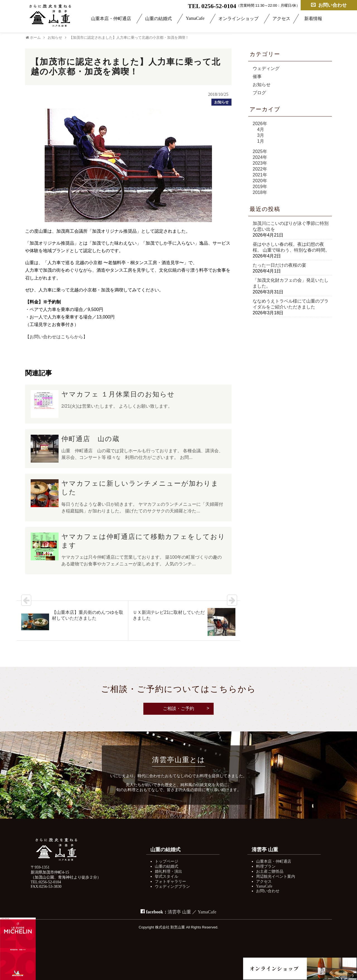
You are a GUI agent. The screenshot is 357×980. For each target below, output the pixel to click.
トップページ (167, 861)
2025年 (260, 151)
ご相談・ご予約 (178, 708)
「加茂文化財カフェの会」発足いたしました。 (291, 283)
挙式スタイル (167, 876)
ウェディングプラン (172, 887)
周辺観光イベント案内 (276, 876)
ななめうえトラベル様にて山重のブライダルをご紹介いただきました (291, 304)
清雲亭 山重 (179, 912)
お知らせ (262, 85)
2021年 (260, 175)
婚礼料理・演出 (168, 871)
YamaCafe (195, 18)
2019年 (260, 187)
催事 (257, 76)
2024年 (260, 157)
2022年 (260, 169)
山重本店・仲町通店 (111, 19)
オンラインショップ (238, 19)
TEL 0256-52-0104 (212, 6)
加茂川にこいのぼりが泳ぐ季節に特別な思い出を (291, 226)
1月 (261, 141)
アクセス (281, 19)
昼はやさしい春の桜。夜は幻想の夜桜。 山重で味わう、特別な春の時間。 (291, 247)
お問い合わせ (329, 5)
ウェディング (266, 68)
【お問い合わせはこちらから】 (56, 337)
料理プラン (266, 866)
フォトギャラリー (170, 881)
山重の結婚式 (158, 19)
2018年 (260, 192)
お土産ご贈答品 (270, 871)
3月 (261, 135)
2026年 (260, 124)
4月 (261, 129)
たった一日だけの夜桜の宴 (279, 265)
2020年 (260, 181)
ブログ (259, 93)
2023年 (260, 163)
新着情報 (313, 19)
